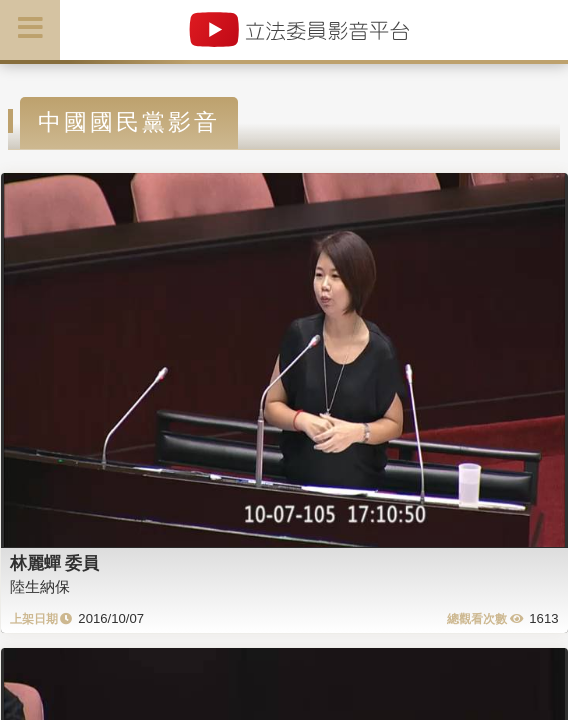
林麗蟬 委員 (55, 563)
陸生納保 (40, 586)
